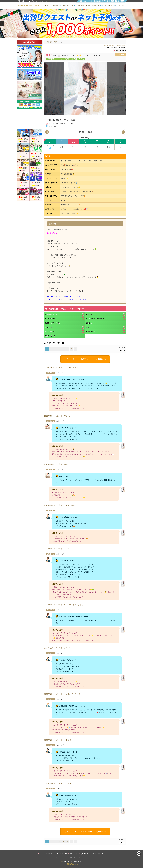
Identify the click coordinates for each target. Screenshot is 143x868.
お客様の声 (84, 854)
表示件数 (122, 348)
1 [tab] (69, 37)
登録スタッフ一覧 (52, 854)
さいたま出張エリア (60, 857)
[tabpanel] (71, 23)
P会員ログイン (30, 42)
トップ (42, 854)
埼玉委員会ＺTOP (51, 42)
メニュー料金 (74, 854)
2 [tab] (71, 37)
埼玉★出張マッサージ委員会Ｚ (72, 861)
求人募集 (122, 6)
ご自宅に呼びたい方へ (76, 857)
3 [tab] (74, 37)
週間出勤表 (64, 854)
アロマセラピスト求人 (97, 854)
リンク (87, 857)
